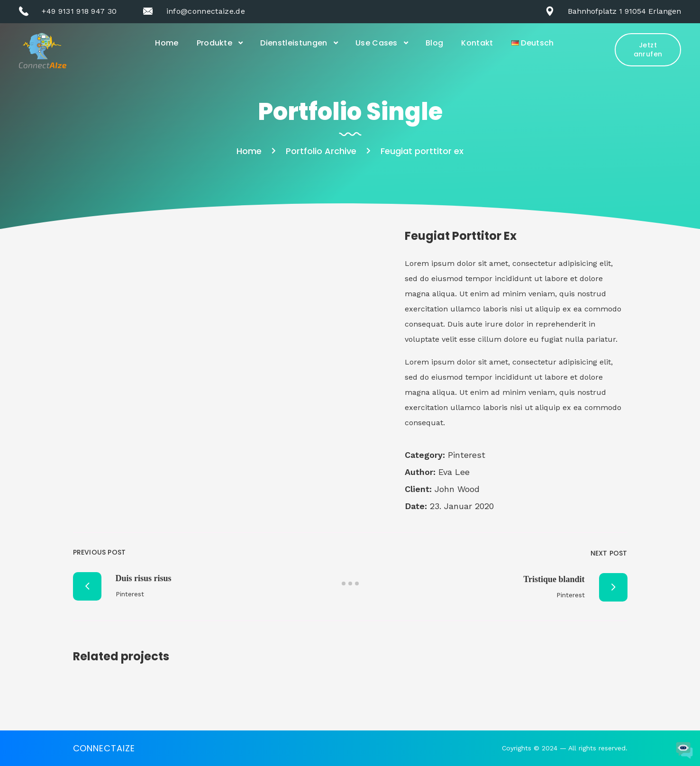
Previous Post (100, 552)
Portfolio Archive (321, 151)
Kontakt (477, 43)
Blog (434, 43)
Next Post (609, 553)
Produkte (215, 43)
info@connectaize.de (206, 11)
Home (167, 43)
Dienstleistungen (294, 43)
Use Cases (377, 43)
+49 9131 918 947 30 (79, 11)
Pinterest (467, 455)
